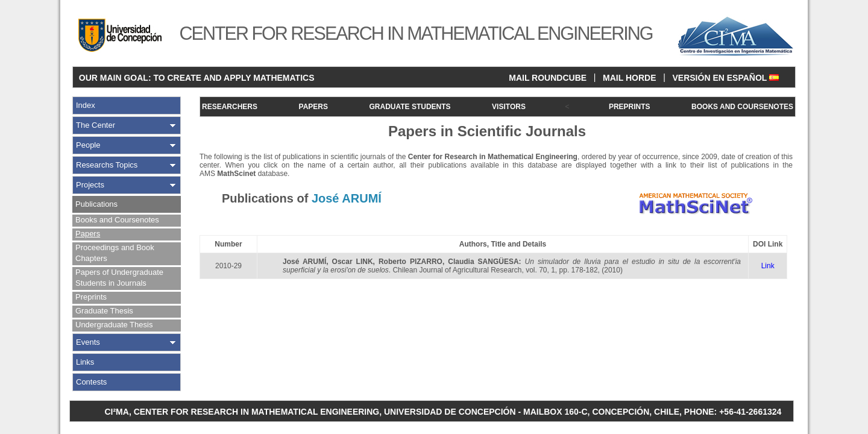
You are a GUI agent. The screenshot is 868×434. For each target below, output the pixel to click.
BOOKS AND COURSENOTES (742, 107)
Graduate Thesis (104, 311)
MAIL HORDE (629, 78)
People (88, 145)
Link (768, 266)
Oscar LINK (353, 262)
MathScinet (236, 174)
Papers (88, 234)
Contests (91, 382)
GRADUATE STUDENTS (410, 107)
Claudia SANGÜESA (483, 262)
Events (88, 342)
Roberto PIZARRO (410, 262)
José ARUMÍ (304, 262)
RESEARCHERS (230, 107)
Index (86, 105)
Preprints (91, 297)
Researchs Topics (107, 165)
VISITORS (509, 107)
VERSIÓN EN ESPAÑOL (725, 78)
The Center (96, 125)
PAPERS (313, 107)
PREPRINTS (630, 107)
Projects (90, 185)
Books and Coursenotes (117, 220)
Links (85, 362)
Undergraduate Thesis (114, 325)
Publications (96, 204)
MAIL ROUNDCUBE (548, 78)
